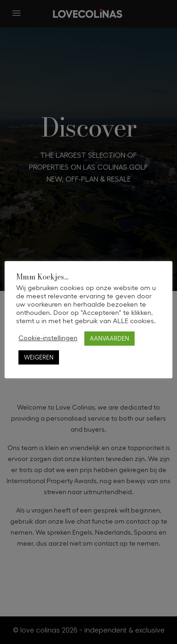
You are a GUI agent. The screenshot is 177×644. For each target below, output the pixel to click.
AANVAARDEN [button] (109, 339)
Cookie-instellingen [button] (48, 338)
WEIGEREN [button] (39, 357)
